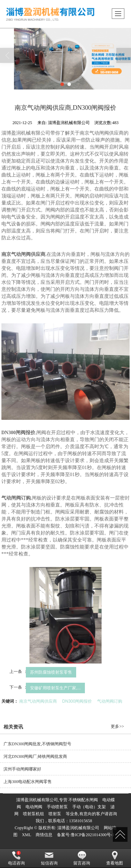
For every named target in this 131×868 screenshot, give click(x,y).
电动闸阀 (34, 807)
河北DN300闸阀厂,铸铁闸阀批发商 (35, 756)
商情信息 (44, 835)
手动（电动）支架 (89, 807)
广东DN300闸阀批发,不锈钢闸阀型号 (37, 744)
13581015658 (81, 821)
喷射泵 (55, 814)
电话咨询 (16, 858)
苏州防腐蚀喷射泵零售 (51, 672)
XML (27, 835)
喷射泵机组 (34, 814)
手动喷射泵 (57, 807)
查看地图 (115, 858)
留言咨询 (82, 858)
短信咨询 (49, 858)
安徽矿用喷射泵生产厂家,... (55, 688)
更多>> (117, 726)
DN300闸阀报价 (77, 701)
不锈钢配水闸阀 (83, 800)
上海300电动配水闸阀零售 (28, 782)
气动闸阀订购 (110, 701)
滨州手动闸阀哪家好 (22, 769)
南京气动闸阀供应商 (38, 701)
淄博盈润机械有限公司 (78, 828)
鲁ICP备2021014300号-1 (93, 835)
